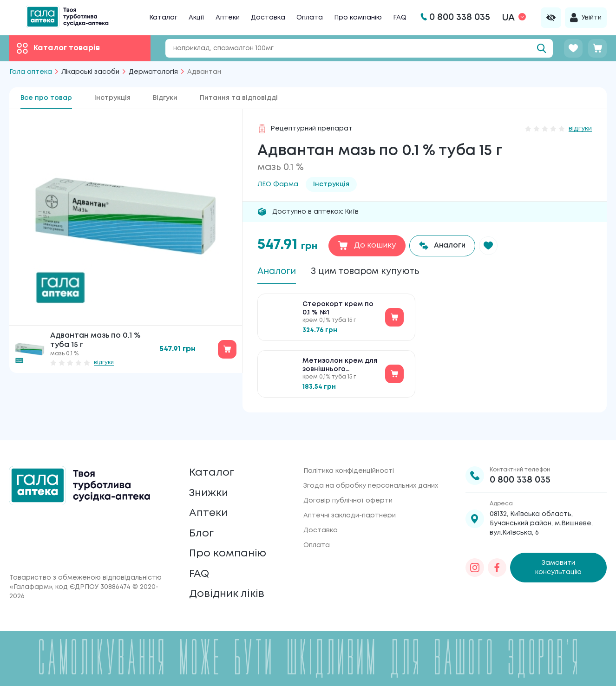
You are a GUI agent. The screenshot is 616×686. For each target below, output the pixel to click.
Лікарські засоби (90, 72)
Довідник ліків (229, 593)
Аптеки (228, 18)
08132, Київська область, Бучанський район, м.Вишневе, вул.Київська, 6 (541, 512)
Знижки (210, 484)
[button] (491, 246)
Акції (197, 18)
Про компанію (358, 18)
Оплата (310, 18)
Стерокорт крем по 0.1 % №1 (338, 310)
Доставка (268, 18)
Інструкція (112, 98)
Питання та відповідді (239, 98)
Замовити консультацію (558, 556)
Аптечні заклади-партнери (350, 504)
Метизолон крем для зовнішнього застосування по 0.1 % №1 (341, 368)
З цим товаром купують (372, 272)
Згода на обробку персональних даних (371, 475)
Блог (202, 528)
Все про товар (46, 98)
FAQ (400, 18)
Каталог (163, 18)
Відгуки (165, 98)
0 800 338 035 (520, 469)
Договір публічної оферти (348, 490)
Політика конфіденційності (349, 460)
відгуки (104, 363)
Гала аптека (31, 72)
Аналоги (278, 272)
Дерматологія (153, 72)
